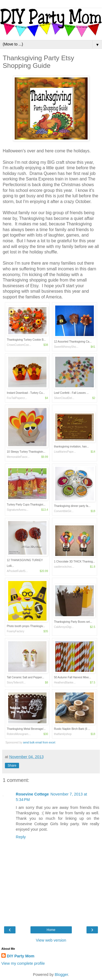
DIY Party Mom (21, 956)
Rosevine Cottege (32, 794)
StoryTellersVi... (16, 683)
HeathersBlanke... (65, 683)
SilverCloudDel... (64, 398)
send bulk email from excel (39, 742)
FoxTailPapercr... (17, 398)
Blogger (61, 975)
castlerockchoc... (64, 567)
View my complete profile (23, 963)
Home (51, 930)
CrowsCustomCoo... (19, 345)
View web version (51, 940)
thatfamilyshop (63, 734)
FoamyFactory (16, 631)
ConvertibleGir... (64, 511)
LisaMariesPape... (65, 452)
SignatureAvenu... (18, 510)
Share (12, 766)
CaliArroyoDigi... (64, 627)
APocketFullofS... (17, 571)
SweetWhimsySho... (66, 347)
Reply (21, 837)
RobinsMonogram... (19, 734)
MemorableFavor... (18, 457)
